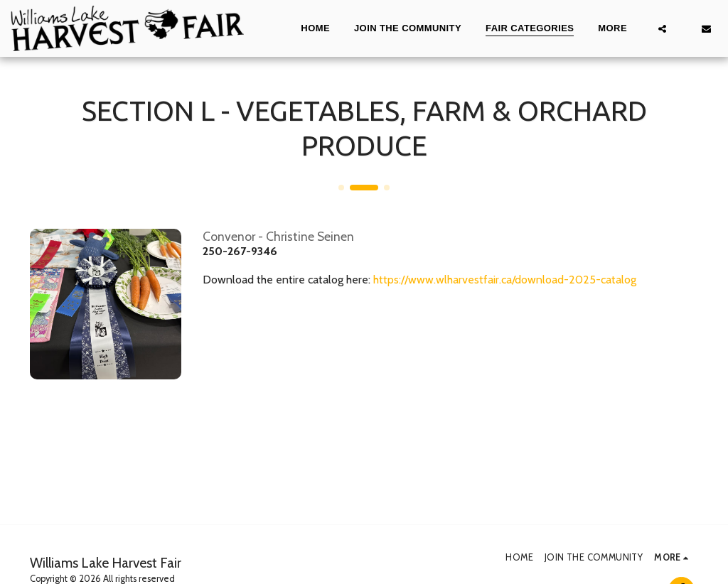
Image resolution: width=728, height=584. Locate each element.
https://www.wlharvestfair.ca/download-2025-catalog (505, 280)
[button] (662, 28)
